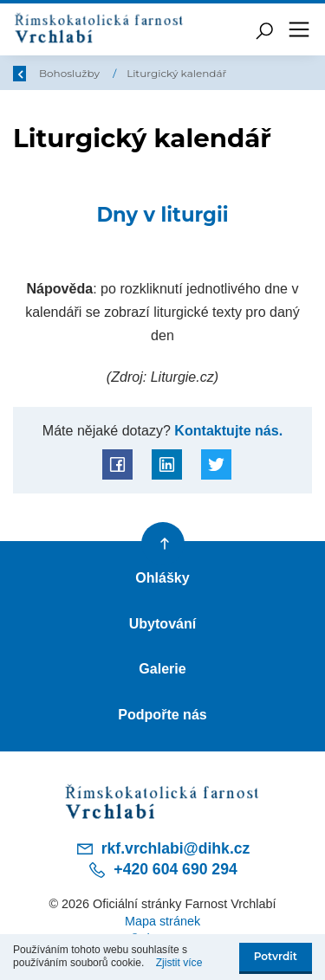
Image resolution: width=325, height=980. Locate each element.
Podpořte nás (162, 714)
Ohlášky (162, 577)
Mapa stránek (162, 921)
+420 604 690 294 (162, 870)
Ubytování (163, 623)
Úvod (59, 73)
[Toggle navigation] (299, 29)
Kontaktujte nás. (227, 430)
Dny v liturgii (162, 215)
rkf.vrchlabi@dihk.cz (163, 848)
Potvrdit (276, 956)
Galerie (162, 668)
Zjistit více (179, 963)
